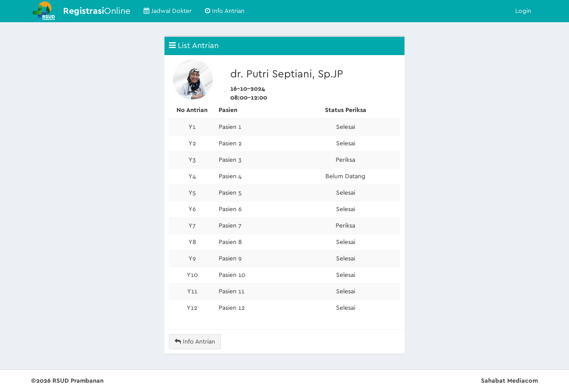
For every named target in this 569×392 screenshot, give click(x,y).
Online (97, 11)
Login (523, 11)
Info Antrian (225, 11)
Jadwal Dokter (168, 11)
